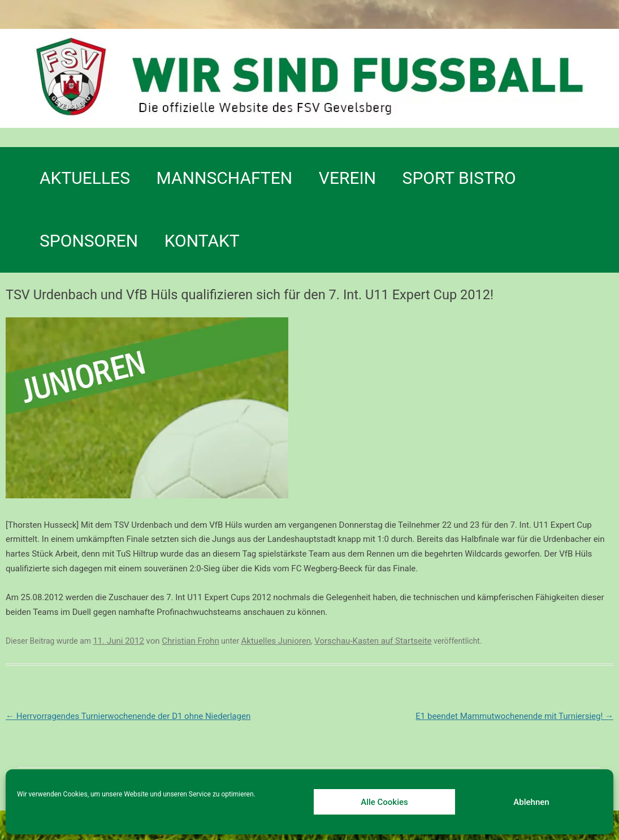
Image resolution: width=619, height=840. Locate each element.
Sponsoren (89, 241)
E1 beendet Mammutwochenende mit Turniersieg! (514, 716)
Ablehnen (531, 802)
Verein (347, 178)
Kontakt (202, 241)
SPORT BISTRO (459, 178)
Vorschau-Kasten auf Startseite (373, 641)
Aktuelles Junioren (276, 641)
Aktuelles (85, 178)
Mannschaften (225, 178)
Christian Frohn (190, 641)
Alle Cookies (384, 802)
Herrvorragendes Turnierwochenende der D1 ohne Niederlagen (128, 716)
